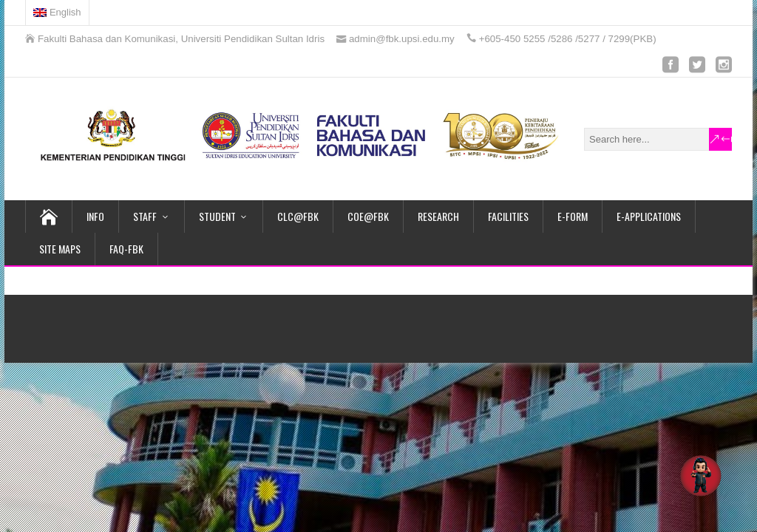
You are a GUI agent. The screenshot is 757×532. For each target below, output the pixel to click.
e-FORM (573, 216)
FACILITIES (508, 216)
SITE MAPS (60, 249)
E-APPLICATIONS (649, 216)
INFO (95, 216)
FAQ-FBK (126, 249)
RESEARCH (438, 216)
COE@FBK (368, 216)
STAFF (145, 216)
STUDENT (217, 216)
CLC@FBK (298, 216)
